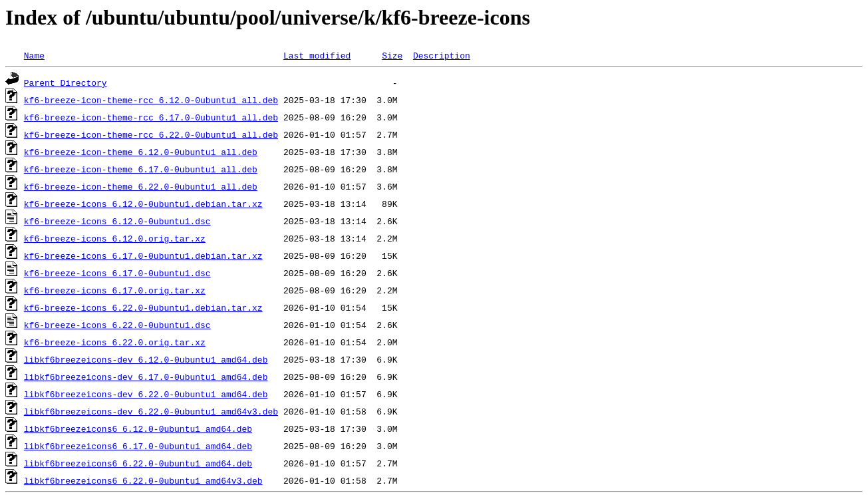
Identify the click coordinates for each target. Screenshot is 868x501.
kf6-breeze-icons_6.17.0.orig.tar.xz (115, 290)
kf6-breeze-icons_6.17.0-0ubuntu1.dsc (117, 273)
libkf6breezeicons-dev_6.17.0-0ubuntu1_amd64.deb (146, 377)
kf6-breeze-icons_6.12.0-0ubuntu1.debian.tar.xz (143, 204)
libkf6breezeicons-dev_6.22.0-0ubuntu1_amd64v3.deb (151, 411)
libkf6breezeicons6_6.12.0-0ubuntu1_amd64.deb (138, 428)
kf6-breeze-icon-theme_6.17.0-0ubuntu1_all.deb (141, 169)
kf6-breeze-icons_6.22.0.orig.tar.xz (115, 342)
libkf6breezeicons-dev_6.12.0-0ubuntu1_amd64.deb (146, 359)
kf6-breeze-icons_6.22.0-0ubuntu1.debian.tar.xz (143, 307)
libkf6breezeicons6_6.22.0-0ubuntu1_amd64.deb (138, 463)
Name (34, 55)
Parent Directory (66, 83)
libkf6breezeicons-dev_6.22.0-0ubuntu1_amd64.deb (146, 394)
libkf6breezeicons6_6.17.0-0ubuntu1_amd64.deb (138, 446)
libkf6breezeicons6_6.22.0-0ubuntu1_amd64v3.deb (143, 480)
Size (392, 55)
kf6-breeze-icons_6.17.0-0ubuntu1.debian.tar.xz (143, 255)
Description (442, 55)
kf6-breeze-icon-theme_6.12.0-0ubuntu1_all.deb (141, 152)
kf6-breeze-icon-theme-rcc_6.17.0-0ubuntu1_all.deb (151, 117)
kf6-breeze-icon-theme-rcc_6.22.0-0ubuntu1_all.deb (151, 134)
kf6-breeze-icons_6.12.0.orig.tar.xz (115, 238)
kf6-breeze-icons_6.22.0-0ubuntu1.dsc (117, 325)
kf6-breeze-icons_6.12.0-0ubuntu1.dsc (117, 221)
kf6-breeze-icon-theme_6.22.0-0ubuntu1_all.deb (141, 186)
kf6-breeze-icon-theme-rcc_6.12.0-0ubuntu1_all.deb (151, 100)
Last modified (317, 55)
